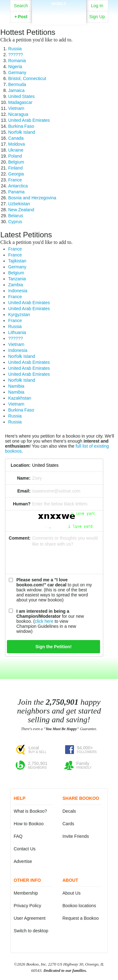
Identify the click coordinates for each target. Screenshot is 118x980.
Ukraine (16, 150)
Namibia (16, 386)
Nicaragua (18, 114)
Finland (15, 168)
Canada (16, 138)
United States (21, 96)
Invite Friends (76, 836)
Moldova (17, 144)
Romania (17, 61)
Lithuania (17, 332)
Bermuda (17, 84)
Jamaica (16, 90)
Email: (24, 491)
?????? (16, 55)
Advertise (23, 861)
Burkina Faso (21, 126)
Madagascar (20, 102)
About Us (72, 893)
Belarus (16, 216)
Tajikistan (17, 261)
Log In (97, 6)
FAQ (18, 836)
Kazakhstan (20, 398)
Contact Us (25, 849)
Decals (69, 811)
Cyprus (15, 222)
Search (21, 6)
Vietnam (16, 108)
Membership (26, 893)
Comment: (20, 538)
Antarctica (18, 186)
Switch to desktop (31, 931)
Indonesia (18, 291)
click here (44, 621)
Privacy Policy (28, 906)
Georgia (16, 174)
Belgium (16, 162)
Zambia (16, 285)
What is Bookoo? (31, 811)
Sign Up (97, 17)
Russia (15, 49)
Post (21, 17)
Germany (17, 73)
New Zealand (21, 210)
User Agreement (30, 918)
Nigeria (15, 67)
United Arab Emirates (29, 120)
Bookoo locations (79, 906)
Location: (21, 465)
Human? (22, 504)
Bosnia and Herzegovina (32, 198)
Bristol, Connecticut (27, 78)
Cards (68, 824)
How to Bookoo (29, 824)
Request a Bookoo (81, 918)
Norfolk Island (22, 132)
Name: (24, 478)
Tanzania (17, 279)
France (15, 180)
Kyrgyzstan (19, 315)
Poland (15, 156)
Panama (16, 192)
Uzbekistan (19, 204)
